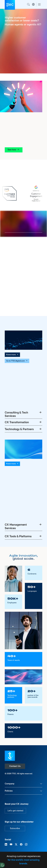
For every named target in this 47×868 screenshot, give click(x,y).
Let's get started (15, 811)
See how (14, 150)
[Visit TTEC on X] (16, 845)
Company (10, 784)
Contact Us (15, 766)
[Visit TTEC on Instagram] (26, 845)
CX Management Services (23, 526)
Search (28, 4)
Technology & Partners (23, 429)
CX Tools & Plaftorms (23, 536)
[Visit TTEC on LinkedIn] (6, 845)
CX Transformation (23, 422)
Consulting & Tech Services (23, 414)
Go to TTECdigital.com (17, 361)
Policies (9, 791)
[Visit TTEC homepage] (10, 756)
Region (33, 4)
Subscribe (15, 828)
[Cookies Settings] (2, 865)
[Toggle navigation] (39, 4)
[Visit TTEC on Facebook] (21, 845)
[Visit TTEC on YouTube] (11, 845)
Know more (12, 355)
